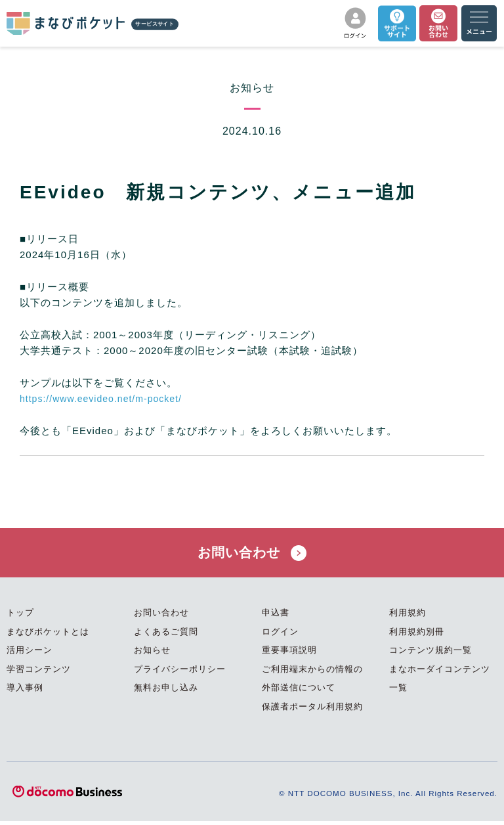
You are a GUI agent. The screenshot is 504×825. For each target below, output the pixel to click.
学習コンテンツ (39, 673)
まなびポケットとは (48, 635)
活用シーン (30, 655)
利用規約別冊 (417, 635)
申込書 (276, 617)
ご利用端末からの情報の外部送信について (312, 682)
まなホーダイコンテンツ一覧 (440, 682)
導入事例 (25, 692)
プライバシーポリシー (180, 673)
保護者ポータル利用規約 (312, 711)
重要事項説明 (289, 655)
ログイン (280, 635)
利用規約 (408, 617)
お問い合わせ (252, 555)
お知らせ (152, 655)
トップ (20, 617)
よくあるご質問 (166, 635)
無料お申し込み (166, 692)
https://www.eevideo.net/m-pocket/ (105, 398)
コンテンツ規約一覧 (430, 655)
